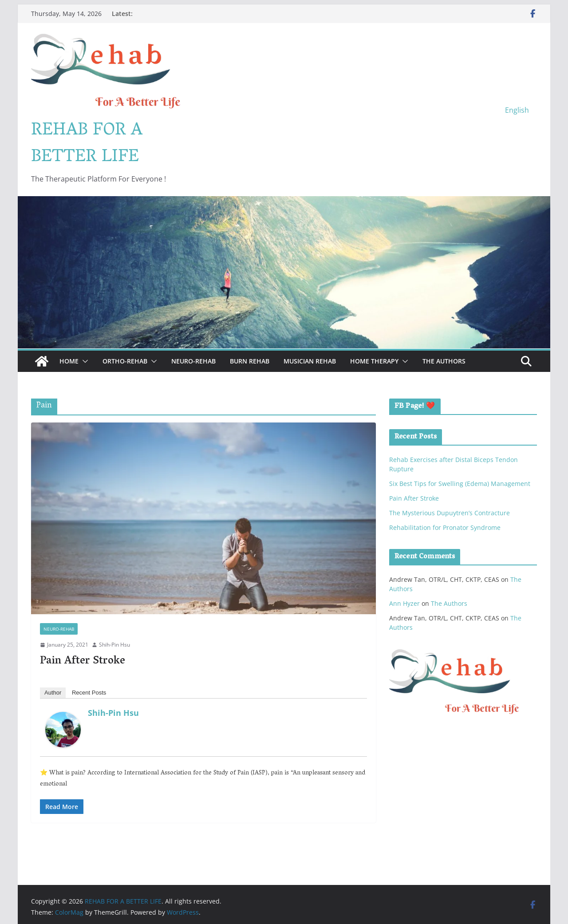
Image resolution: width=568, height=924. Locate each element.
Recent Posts (89, 693)
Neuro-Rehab (193, 361)
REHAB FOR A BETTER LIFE (87, 144)
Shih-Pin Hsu (114, 645)
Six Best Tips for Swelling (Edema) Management (460, 484)
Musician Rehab (310, 361)
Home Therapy (374, 361)
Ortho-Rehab (125, 361)
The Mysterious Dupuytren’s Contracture (450, 513)
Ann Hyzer (404, 603)
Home (69, 361)
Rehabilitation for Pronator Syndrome (445, 527)
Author (53, 693)
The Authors (444, 361)
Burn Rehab (250, 361)
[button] (83, 361)
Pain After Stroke (83, 661)
